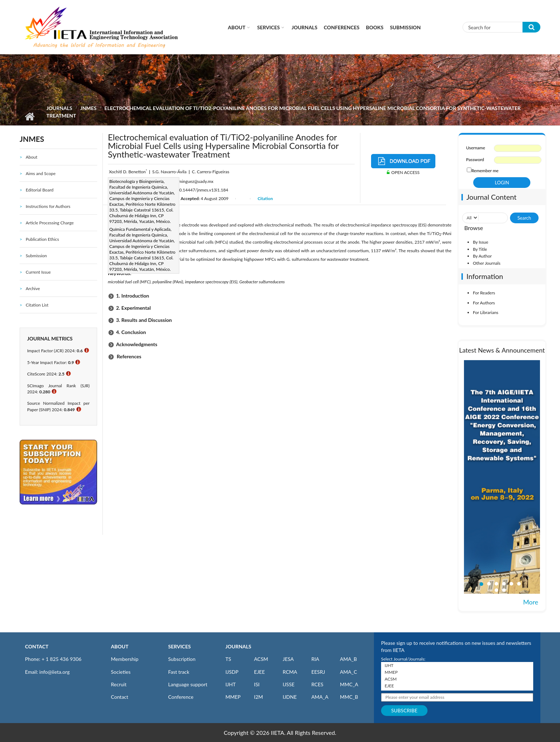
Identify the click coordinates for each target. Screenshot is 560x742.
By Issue (481, 242)
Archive (33, 288)
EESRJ (318, 672)
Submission (405, 27)
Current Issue (38, 272)
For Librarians (486, 312)
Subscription (182, 659)
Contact (120, 697)
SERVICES (179, 646)
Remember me (485, 171)
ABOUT (120, 646)
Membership (125, 659)
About (237, 27)
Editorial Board (40, 190)
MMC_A (349, 684)
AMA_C (349, 672)
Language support (188, 684)
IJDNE (289, 697)
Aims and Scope (41, 173)
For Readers (484, 293)
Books (375, 27)
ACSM (261, 659)
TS (228, 659)
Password (475, 160)
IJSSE (288, 684)
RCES (317, 684)
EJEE (259, 672)
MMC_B (349, 697)
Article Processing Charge (50, 223)
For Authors (484, 303)
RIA (315, 659)
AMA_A (320, 697)
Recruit (119, 684)
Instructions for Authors (48, 206)
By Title (480, 249)
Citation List (37, 305)
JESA (288, 659)
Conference (181, 697)
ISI (257, 684)
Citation (265, 198)
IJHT (231, 684)
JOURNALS (238, 646)
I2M (258, 697)
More (531, 602)
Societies (121, 672)
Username (476, 148)
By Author (482, 256)
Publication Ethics (42, 239)
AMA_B (348, 659)
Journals (304, 27)
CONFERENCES (342, 27)
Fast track (179, 672)
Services (268, 27)
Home (29, 116)
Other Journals (487, 263)
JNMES (88, 108)
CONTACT (37, 646)
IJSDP (232, 672)
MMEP (233, 697)
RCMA (290, 672)
